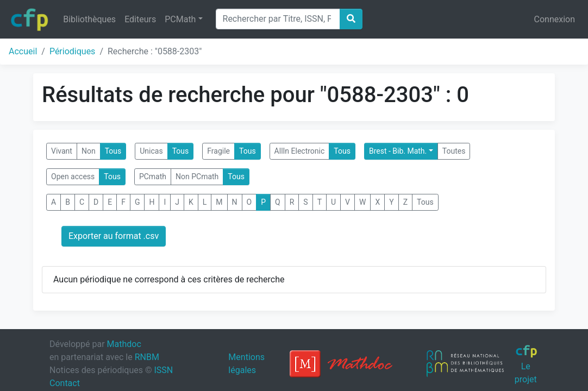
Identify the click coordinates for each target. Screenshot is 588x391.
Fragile (218, 151)
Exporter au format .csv (114, 236)
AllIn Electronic (300, 151)
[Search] (278, 19)
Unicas (151, 151)
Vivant (62, 151)
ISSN (163, 370)
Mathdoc (124, 344)
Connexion (555, 19)
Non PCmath (197, 176)
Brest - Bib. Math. (398, 151)
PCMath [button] (180, 19)
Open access (73, 176)
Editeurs (140, 19)
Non (89, 151)
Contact (65, 383)
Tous (113, 151)
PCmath (153, 176)
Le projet (526, 364)
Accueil (23, 51)
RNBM (147, 357)
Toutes (454, 151)
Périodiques (72, 51)
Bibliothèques (89, 19)
